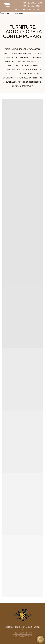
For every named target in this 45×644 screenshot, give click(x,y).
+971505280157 (22, 633)
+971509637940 (22, 636)
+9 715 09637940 (32, 3)
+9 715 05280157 (32, 6)
